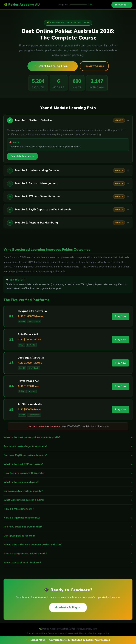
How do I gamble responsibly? (68, 518)
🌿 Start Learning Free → (53, 66)
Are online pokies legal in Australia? (68, 446)
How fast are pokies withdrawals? (68, 473)
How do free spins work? (68, 509)
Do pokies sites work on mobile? (68, 491)
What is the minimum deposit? (68, 482)
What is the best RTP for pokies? (68, 464)
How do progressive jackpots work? (68, 554)
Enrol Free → (122, 5)
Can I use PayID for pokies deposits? (68, 455)
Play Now (120, 316)
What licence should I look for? (68, 563)
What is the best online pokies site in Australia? (68, 437)
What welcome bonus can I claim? (68, 500)
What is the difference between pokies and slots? (68, 545)
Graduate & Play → (68, 607)
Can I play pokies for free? (68, 536)
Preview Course (94, 66)
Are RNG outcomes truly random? (68, 527)
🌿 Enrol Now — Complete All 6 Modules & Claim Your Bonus (68, 640)
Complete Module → (22, 156)
